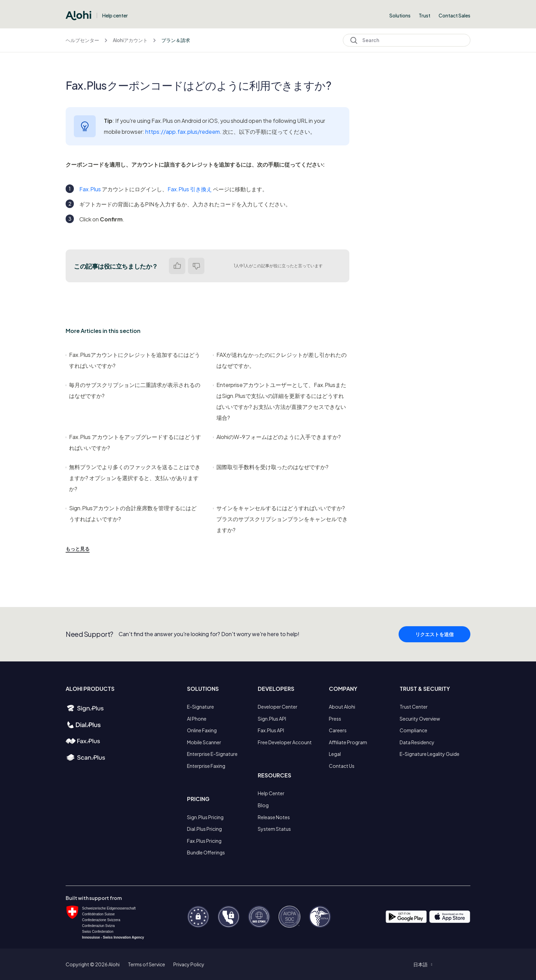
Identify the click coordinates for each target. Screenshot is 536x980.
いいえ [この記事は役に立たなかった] (196, 266)
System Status (274, 829)
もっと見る (78, 549)
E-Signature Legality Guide (430, 754)
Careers (338, 730)
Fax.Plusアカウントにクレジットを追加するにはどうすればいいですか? (133, 360)
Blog (263, 805)
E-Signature (200, 707)
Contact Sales (454, 15)
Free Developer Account (285, 742)
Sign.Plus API (272, 719)
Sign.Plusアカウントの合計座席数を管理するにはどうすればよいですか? (131, 513)
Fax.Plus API (271, 730)
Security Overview (420, 719)
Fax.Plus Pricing (204, 841)
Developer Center (278, 707)
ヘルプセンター (82, 40)
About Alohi (342, 707)
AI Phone (197, 719)
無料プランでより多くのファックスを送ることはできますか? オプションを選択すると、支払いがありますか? (133, 478)
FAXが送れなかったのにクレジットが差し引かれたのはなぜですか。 (280, 360)
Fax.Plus (90, 189)
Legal (335, 754)
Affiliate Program (348, 742)
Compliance (413, 730)
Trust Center (414, 707)
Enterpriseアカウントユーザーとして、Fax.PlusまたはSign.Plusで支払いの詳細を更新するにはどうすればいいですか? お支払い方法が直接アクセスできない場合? (280, 401)
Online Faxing (202, 730)
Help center (115, 15)
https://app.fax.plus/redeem (183, 132)
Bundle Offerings (206, 852)
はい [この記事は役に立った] (177, 266)
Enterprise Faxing (206, 766)
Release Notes (274, 817)
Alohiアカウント (130, 40)
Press (335, 719)
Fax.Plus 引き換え (190, 189)
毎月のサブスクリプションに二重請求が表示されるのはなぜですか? (133, 390)
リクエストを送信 (434, 649)
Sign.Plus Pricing (205, 817)
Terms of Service (146, 964)
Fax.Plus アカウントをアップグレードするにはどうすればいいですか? (133, 442)
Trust (425, 15)
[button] (423, 964)
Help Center (271, 793)
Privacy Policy (189, 964)
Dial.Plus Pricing (204, 829)
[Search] (407, 40)
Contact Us (342, 766)
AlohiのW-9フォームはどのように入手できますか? (277, 437)
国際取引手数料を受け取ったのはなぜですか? (271, 467)
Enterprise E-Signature (212, 754)
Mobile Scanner (204, 742)
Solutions (400, 15)
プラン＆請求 (176, 40)
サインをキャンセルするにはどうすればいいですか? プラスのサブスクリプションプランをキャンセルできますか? (280, 519)
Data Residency (417, 742)
